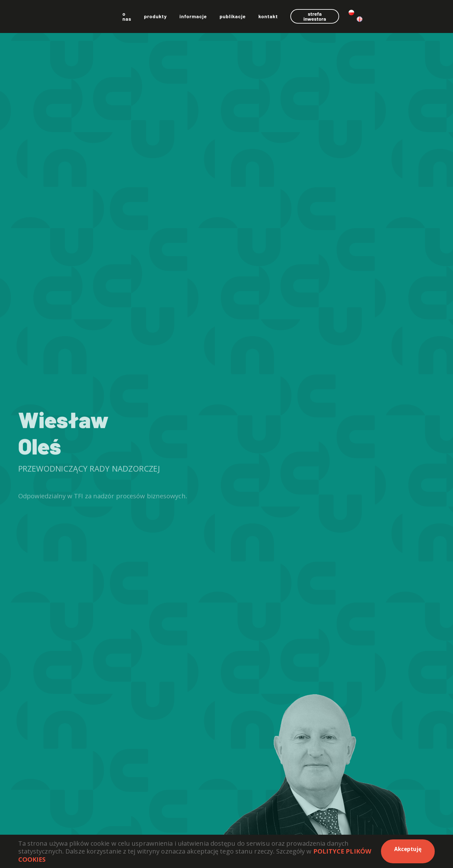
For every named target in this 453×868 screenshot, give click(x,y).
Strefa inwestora (372, 18)
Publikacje (283, 19)
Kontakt (318, 19)
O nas (175, 19)
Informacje (243, 19)
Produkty (206, 19)
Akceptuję (408, 849)
